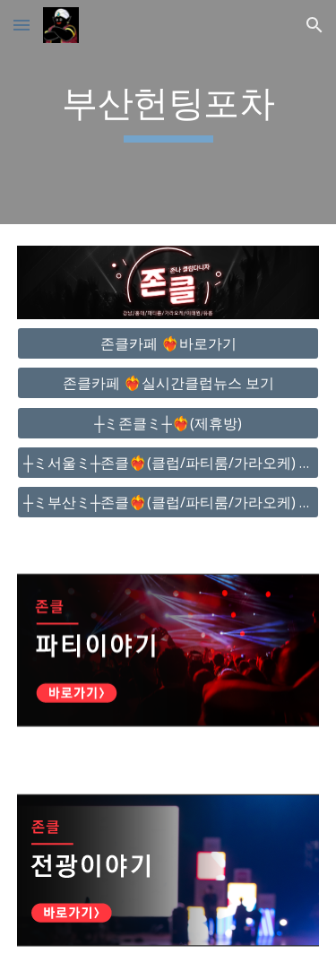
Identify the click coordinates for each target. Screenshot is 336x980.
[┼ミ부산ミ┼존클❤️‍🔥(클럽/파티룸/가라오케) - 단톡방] (168, 502)
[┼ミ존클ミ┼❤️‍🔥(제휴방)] (168, 423)
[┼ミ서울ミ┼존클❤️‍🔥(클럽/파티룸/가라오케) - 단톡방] (168, 463)
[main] (168, 112)
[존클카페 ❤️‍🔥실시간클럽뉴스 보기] (168, 383)
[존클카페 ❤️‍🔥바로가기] (168, 343)
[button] (22, 25)
